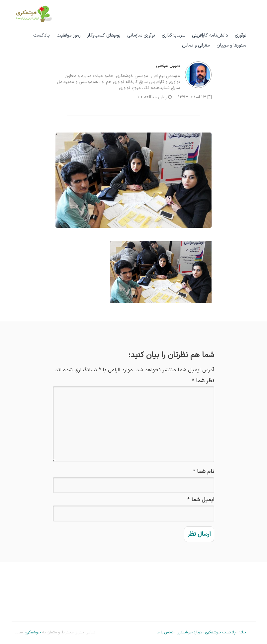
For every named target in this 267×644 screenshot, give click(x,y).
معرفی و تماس (196, 45)
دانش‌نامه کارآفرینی (210, 35)
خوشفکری (32, 632)
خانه (242, 632)
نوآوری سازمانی (141, 35)
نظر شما (205, 381)
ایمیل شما (203, 500)
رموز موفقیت (69, 35)
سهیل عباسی (168, 66)
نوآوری (241, 35)
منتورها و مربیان (231, 45)
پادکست (42, 35)
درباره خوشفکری (189, 632)
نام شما (206, 472)
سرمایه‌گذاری (174, 35)
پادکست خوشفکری (220, 632)
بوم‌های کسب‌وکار (104, 35)
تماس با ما (165, 632)
